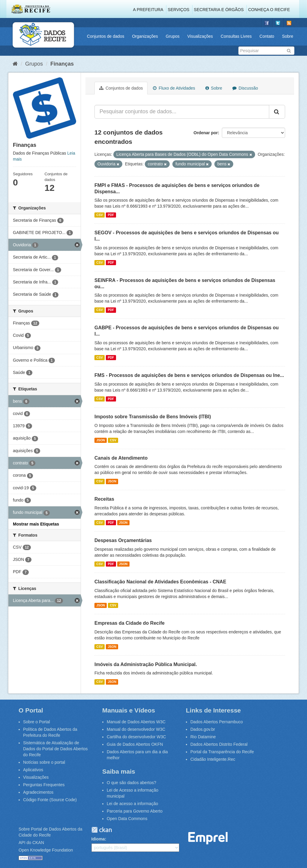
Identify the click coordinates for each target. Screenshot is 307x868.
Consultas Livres (236, 36)
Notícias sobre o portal (44, 762)
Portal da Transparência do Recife (222, 752)
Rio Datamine (203, 737)
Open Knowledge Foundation (46, 850)
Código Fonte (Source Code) (50, 800)
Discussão (245, 88)
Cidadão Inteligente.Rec (213, 759)
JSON (101, 440)
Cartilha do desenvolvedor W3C (136, 737)
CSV (100, 215)
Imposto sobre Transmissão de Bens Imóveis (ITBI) (153, 417)
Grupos (173, 36)
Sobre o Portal (37, 722)
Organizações (145, 36)
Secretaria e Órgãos (219, 10)
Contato (267, 36)
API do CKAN (31, 843)
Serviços (179, 10)
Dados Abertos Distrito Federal (219, 744)
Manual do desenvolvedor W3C (136, 729)
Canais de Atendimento (121, 458)
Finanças (62, 64)
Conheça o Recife (269, 10)
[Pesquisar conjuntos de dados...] (182, 112)
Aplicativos (33, 770)
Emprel (208, 838)
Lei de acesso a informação (132, 804)
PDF (111, 215)
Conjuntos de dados (106, 36)
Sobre (288, 36)
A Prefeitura (148, 10)
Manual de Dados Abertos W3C (136, 722)
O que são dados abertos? (131, 783)
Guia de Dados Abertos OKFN (135, 744)
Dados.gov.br (203, 729)
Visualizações (200, 36)
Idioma (98, 839)
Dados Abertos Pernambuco (217, 722)
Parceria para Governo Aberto (135, 811)
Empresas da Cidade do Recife (130, 623)
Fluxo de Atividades (174, 88)
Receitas (104, 499)
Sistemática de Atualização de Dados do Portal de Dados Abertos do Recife (55, 749)
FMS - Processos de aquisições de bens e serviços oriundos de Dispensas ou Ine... (189, 375)
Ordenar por (206, 133)
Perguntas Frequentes (44, 785)
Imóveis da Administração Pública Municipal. (146, 664)
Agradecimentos (38, 792)
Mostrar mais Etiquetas (36, 524)
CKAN (102, 830)
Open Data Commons (127, 819)
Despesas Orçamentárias (123, 540)
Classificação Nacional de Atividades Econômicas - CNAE (160, 582)
